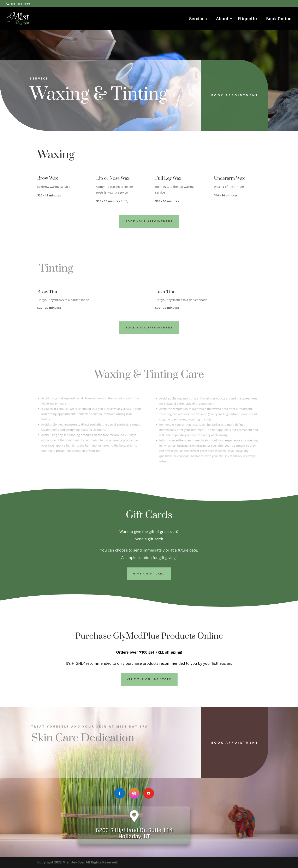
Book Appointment (228, 95)
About (222, 20)
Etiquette (247, 20)
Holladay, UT (134, 836)
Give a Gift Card (149, 574)
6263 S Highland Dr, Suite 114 (134, 830)
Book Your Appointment (149, 221)
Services (198, 20)
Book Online (279, 20)
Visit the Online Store (149, 679)
